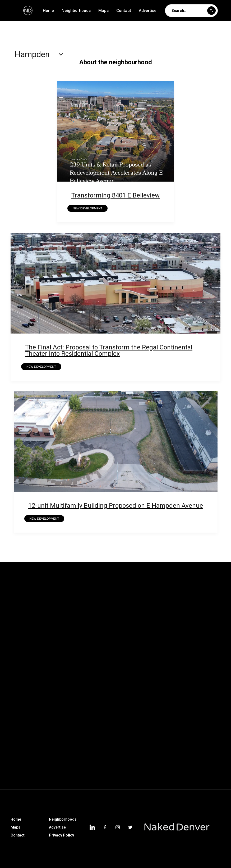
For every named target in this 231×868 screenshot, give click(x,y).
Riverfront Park (95, 698)
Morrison (116, 712)
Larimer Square (18, 740)
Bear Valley (203, 698)
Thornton (128, 657)
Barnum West (103, 643)
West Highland (185, 753)
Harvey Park (204, 616)
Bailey (137, 726)
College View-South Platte (159, 629)
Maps (103, 11)
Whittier (11, 588)
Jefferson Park (103, 740)
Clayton (61, 712)
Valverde (65, 588)
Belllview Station (38, 643)
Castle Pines (97, 657)
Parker (45, 657)
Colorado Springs (136, 698)
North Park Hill (138, 602)
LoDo (48, 740)
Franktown (76, 726)
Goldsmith (53, 629)
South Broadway (200, 767)
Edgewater (14, 671)
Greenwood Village (82, 685)
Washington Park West (143, 671)
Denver (154, 753)
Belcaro (71, 740)
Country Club (16, 657)
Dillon (159, 726)
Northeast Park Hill (97, 602)
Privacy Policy (61, 835)
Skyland (11, 602)
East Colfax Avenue (54, 698)
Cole (69, 767)
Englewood (14, 781)
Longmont (173, 698)
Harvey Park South (165, 616)
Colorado (87, 712)
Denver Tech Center (120, 781)
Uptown (184, 781)
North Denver (100, 671)
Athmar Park (70, 753)
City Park (163, 740)
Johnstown (212, 726)
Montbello (44, 781)
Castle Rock (15, 726)
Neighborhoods (76, 11)
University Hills (78, 781)
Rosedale (38, 602)
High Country (109, 726)
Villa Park (128, 753)
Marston (12, 616)
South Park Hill (201, 588)
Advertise (148, 11)
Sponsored (33, 712)
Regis (63, 602)
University (132, 588)
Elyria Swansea (161, 657)
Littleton (100, 753)
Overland (40, 753)
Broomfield (44, 685)
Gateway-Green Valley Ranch (99, 629)
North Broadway (160, 767)
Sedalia (176, 712)
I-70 (8, 712)
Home (48, 11)
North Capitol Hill (178, 602)
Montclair (213, 602)
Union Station (165, 588)
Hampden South (18, 629)
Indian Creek (126, 616)
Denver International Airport (29, 767)
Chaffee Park (205, 629)
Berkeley (72, 643)
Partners (69, 671)
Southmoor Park (198, 740)
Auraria (158, 643)
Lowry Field (67, 616)
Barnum (133, 643)
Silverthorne (147, 712)
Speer (199, 712)
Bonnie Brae (190, 685)
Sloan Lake (125, 767)
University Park (98, 588)
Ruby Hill (184, 726)
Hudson (193, 657)
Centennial (94, 767)
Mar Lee (38, 616)
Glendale (136, 740)
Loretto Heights (154, 685)
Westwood (46, 726)
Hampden (158, 781)
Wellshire (38, 588)
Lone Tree (119, 685)
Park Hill (42, 671)
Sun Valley (13, 685)
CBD (8, 643)
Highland (12, 753)
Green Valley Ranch (193, 643)
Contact (124, 11)
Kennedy (96, 616)
